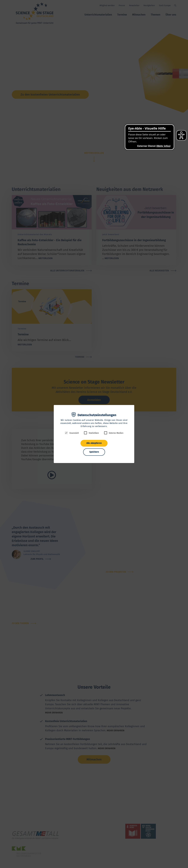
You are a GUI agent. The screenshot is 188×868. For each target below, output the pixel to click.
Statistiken (94, 433)
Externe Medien (116, 433)
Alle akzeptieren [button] (94, 443)
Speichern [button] (94, 452)
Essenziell (74, 433)
